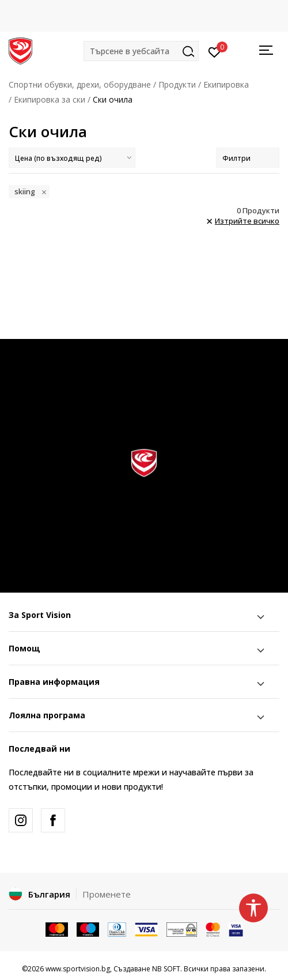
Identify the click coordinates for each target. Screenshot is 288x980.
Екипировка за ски (50, 99)
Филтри (248, 158)
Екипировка (226, 84)
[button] (141, 51)
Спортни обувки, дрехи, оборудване (80, 84)
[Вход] (215, 51)
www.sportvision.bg (78, 969)
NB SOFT (166, 969)
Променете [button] (107, 894)
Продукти (177, 84)
